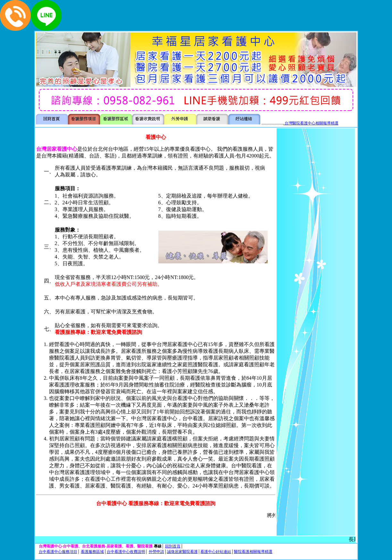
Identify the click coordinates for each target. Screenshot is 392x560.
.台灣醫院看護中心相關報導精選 (311, 123)
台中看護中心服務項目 (58, 552)
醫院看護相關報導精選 (253, 552)
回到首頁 (173, 546)
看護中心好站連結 (216, 552)
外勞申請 (156, 552)
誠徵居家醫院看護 (182, 552)
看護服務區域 (92, 552)
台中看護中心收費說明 (126, 552)
